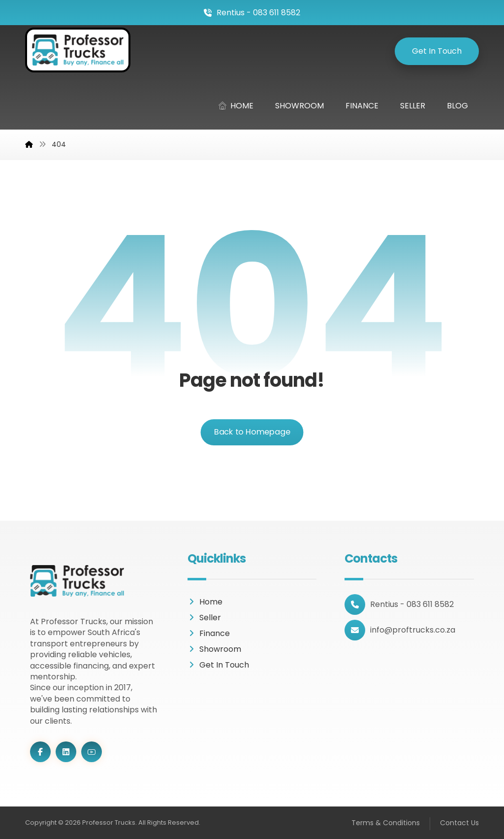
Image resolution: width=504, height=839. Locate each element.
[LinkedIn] (66, 752)
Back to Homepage (252, 432)
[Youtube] (92, 752)
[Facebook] (40, 752)
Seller (204, 618)
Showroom (214, 649)
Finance (209, 633)
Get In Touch (218, 665)
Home (205, 602)
